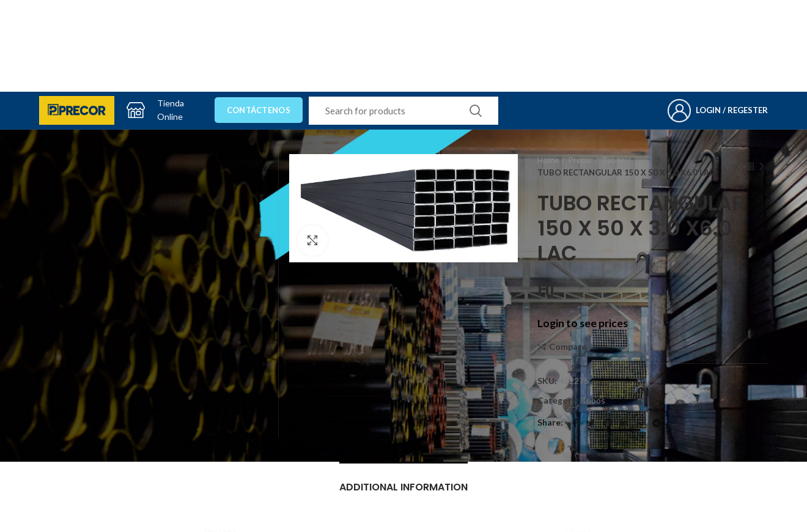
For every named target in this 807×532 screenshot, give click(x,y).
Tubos (614, 160)
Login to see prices (583, 323)
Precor (580, 160)
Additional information (403, 487)
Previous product (737, 167)
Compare (568, 347)
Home (548, 160)
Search (476, 111)
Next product (762, 167)
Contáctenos (259, 110)
